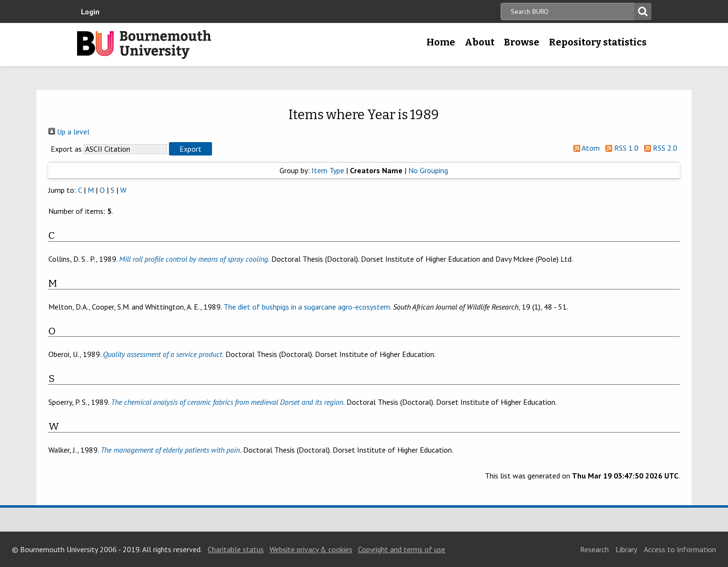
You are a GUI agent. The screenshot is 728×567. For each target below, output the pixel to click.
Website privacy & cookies (311, 549)
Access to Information (680, 549)
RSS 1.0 (620, 148)
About (480, 42)
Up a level (69, 132)
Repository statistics (598, 42)
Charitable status (236, 549)
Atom (585, 148)
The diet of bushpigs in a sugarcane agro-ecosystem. (307, 307)
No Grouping (428, 170)
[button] (190, 149)
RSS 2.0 (659, 148)
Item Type (328, 170)
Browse (522, 42)
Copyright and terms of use (402, 549)
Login (90, 11)
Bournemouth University (144, 44)
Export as (66, 149)
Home (441, 42)
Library (626, 549)
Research (594, 549)
